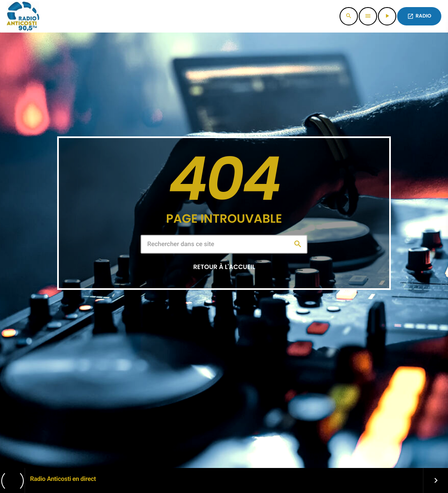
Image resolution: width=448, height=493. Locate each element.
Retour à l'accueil (224, 267)
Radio (419, 16)
